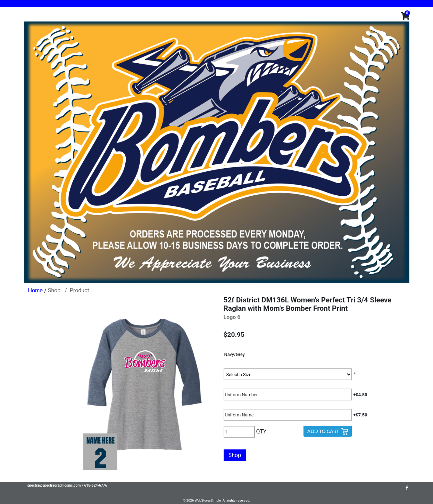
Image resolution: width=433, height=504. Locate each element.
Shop (54, 290)
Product (80, 290)
